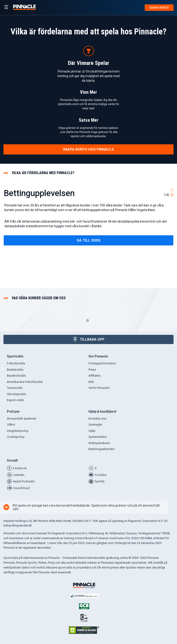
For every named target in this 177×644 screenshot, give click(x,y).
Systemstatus (98, 437)
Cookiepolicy (16, 437)
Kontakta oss (97, 419)
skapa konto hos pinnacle (88, 149)
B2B (91, 382)
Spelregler (95, 425)
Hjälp (92, 431)
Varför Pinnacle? (99, 388)
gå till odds (89, 240)
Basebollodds (16, 376)
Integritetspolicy (18, 431)
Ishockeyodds (16, 394)
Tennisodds (15, 388)
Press (92, 370)
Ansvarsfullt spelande (21, 419)
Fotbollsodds (16, 363)
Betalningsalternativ (102, 449)
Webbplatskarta (99, 443)
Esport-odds (15, 400)
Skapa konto (159, 8)
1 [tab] (88, 320)
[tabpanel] (88, 228)
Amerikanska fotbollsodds (25, 382)
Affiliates (94, 376)
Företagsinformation (102, 363)
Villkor (11, 425)
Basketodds (15, 370)
